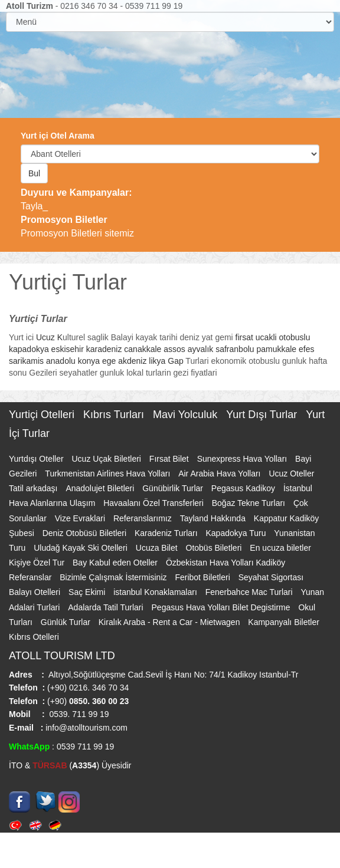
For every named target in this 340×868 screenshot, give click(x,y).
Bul (34, 173)
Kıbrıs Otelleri (34, 637)
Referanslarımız (144, 518)
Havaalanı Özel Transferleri (155, 503)
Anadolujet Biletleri (101, 488)
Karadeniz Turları (167, 533)
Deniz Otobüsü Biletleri (86, 533)
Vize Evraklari (81, 518)
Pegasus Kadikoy (244, 488)
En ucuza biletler (280, 548)
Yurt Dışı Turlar (263, 415)
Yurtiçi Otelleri (43, 415)
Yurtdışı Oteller (37, 459)
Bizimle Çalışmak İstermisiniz (114, 577)
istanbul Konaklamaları (156, 592)
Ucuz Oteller (291, 474)
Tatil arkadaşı (34, 488)
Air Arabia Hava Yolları (220, 474)
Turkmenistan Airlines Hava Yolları (109, 474)
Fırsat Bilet (170, 459)
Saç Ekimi (88, 592)
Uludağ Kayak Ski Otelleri (82, 548)
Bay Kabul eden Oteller (116, 563)
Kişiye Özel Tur (38, 563)
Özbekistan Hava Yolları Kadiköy (225, 563)
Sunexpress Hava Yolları (243, 459)
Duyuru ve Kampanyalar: (76, 193)
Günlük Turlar (67, 622)
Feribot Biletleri (203, 577)
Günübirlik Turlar (174, 488)
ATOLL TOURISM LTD (62, 656)
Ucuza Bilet (158, 548)
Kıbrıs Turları (115, 415)
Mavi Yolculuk (187, 415)
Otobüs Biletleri (215, 548)
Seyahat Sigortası (271, 577)
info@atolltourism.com (85, 728)
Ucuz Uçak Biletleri (107, 459)
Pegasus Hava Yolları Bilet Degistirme (222, 607)
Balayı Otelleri (36, 592)
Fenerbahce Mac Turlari (250, 592)
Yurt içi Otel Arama (58, 136)
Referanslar (31, 577)
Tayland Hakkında (214, 518)
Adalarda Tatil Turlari (107, 607)
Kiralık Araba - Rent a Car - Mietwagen (171, 622)
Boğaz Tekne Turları (250, 503)
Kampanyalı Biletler (284, 622)
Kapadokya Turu (237, 533)
